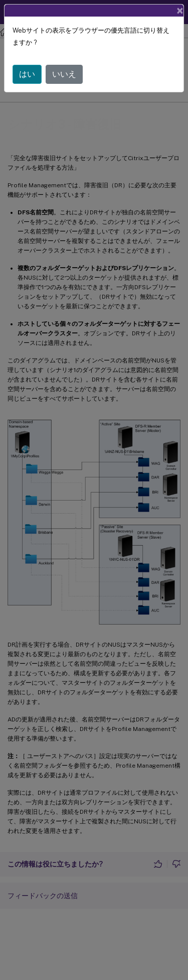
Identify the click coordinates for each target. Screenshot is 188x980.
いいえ (64, 74)
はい (27, 74)
